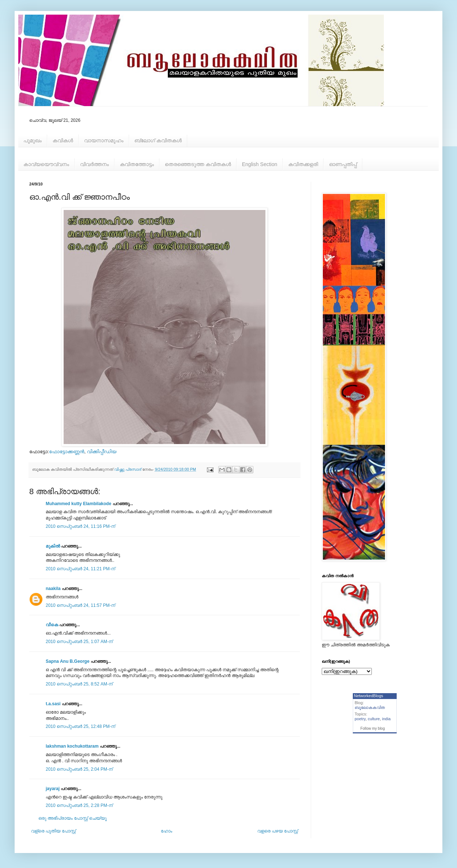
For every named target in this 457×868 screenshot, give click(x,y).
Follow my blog (373, 728)
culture (374, 719)
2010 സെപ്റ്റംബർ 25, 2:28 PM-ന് (79, 805)
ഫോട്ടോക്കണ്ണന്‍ (67, 452)
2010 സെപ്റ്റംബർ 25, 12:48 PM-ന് (80, 726)
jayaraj (53, 789)
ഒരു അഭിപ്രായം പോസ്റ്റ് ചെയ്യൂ (73, 818)
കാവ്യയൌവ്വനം (46, 164)
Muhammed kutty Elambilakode (78, 504)
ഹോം (167, 831)
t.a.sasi (53, 704)
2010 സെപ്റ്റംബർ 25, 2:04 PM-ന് (79, 769)
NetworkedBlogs (369, 696)
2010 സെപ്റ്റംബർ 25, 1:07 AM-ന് (79, 642)
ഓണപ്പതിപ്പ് (343, 164)
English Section (260, 164)
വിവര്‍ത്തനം (95, 164)
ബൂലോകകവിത (370, 707)
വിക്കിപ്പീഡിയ (102, 452)
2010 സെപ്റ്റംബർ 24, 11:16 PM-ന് (80, 526)
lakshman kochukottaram (72, 746)
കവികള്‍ (63, 140)
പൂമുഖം (33, 140)
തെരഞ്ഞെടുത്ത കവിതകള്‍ (198, 164)
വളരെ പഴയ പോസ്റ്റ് (278, 831)
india (386, 719)
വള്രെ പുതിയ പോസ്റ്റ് (53, 831)
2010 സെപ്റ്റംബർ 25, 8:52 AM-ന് (79, 684)
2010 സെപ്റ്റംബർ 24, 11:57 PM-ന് (80, 605)
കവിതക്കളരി (303, 164)
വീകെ (52, 625)
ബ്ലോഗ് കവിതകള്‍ (158, 140)
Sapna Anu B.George (68, 661)
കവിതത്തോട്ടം (137, 164)
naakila (53, 589)
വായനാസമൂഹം (104, 140)
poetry (360, 719)
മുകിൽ (53, 546)
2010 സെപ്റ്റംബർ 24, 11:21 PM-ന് (80, 569)
